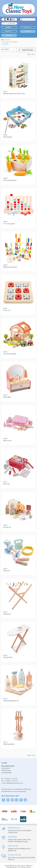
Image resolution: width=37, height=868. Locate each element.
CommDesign (22, 867)
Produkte (9, 27)
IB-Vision (29, 867)
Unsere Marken (28, 27)
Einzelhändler (9, 31)
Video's (9, 35)
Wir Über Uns (28, 31)
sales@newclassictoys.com (15, 783)
